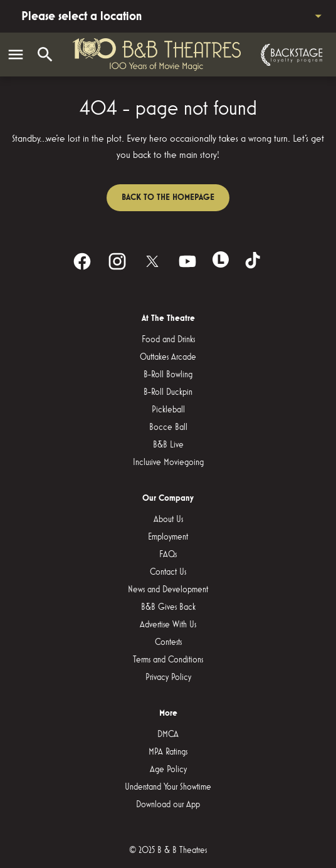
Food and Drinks (168, 340)
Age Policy (168, 770)
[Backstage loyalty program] (290, 55)
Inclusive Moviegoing (168, 463)
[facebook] (82, 261)
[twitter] (152, 261)
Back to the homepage (168, 197)
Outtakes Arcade (168, 357)
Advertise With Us (168, 625)
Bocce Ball (168, 427)
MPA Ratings (168, 752)
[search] (45, 55)
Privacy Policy (168, 677)
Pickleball (168, 410)
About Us (168, 520)
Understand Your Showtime (168, 787)
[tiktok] (254, 261)
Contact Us (168, 572)
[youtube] (187, 261)
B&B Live (168, 445)
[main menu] (16, 55)
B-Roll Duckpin (168, 392)
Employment (168, 537)
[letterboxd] (221, 259)
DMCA (168, 735)
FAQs (168, 555)
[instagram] (117, 261)
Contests (168, 642)
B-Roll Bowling (168, 375)
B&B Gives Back (168, 607)
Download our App (168, 805)
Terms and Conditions (168, 660)
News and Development (168, 590)
